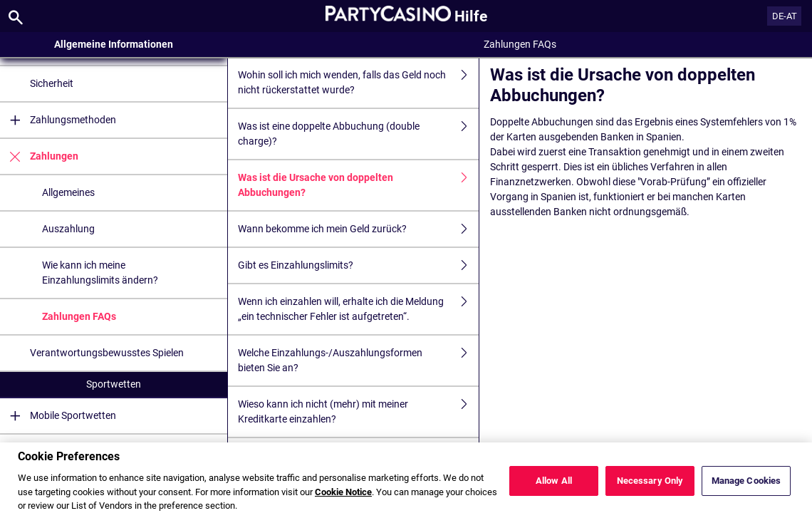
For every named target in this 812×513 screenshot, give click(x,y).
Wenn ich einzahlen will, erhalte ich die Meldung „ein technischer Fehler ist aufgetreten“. (358, 309)
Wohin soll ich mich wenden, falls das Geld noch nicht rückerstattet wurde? (358, 83)
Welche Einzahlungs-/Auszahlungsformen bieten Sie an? (358, 361)
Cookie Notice (343, 501)
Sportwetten (114, 384)
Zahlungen (39, 156)
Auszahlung (68, 229)
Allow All (554, 489)
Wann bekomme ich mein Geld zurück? (358, 229)
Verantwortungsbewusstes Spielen (107, 353)
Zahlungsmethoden (58, 120)
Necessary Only (650, 489)
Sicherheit (52, 83)
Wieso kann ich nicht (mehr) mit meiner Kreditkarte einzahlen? (358, 412)
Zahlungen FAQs (79, 316)
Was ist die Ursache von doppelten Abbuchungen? (358, 185)
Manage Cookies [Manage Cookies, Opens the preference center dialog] (746, 489)
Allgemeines (68, 192)
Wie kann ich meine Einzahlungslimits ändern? (100, 273)
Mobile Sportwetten (58, 416)
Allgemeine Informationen (114, 44)
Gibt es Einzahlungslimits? (358, 265)
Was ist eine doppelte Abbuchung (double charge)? (358, 134)
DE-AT (785, 16)
